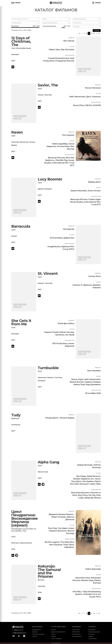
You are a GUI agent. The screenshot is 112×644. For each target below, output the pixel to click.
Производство (77, 627)
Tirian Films (68, 545)
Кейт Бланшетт (82, 484)
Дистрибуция (92, 630)
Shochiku (77, 592)
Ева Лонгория (68, 50)
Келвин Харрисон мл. (84, 479)
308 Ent (89, 105)
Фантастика (43, 472)
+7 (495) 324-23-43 (18, 630)
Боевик (41, 283)
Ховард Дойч (94, 182)
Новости (35, 636)
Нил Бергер (69, 229)
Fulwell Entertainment (59, 58)
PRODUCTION (76, 632)
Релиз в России (96, 390)
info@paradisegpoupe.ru (19, 633)
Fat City (92, 495)
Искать (97, 30)
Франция (15, 418)
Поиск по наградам (56, 639)
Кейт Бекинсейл (77, 97)
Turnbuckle (48, 368)
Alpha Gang (48, 462)
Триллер (48, 95)
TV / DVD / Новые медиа (58, 627)
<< (79, 33)
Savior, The (48, 85)
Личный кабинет (93, 639)
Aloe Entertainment (80, 493)
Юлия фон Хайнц (66, 323)
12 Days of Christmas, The (21, 41)
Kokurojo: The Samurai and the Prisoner (49, 571)
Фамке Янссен (77, 382)
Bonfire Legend (52, 542)
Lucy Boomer (50, 179)
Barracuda (21, 226)
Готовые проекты (77, 636)
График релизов (37, 630)
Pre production (76, 630)
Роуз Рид (52, 528)
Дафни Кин (69, 238)
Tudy (16, 415)
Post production (76, 634)
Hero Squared (56, 545)
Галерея (91, 636)
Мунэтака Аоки (83, 578)
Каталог (53, 634)
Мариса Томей (51, 332)
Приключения (26, 543)
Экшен (41, 95)
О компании (92, 627)
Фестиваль (91, 634)
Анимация (16, 425)
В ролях (72, 47)
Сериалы (54, 636)
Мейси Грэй (79, 384)
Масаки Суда (87, 580)
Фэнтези (15, 543)
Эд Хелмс (60, 335)
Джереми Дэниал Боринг (61, 514)
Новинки (53, 630)
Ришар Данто (52, 418)
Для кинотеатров (37, 627)
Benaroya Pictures (56, 158)
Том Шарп (63, 528)
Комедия (15, 54)
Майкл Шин (54, 50)
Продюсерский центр (94, 632)
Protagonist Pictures (65, 61)
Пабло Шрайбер (60, 144)
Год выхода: (25, 26)
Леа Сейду (81, 476)
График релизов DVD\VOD (58, 632)
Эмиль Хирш (77, 379)
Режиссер (71, 38)
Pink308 (97, 105)
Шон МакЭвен (94, 371)
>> (99, 33)
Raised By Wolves (93, 498)
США (13, 48)
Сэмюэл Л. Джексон (82, 285)
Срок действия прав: (56, 26)
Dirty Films (83, 495)
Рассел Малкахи (93, 88)
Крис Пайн (96, 484)
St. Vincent (48, 273)
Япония (41, 580)
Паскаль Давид (67, 418)
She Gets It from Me (21, 322)
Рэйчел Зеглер (67, 332)
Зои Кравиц (88, 481)
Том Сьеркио (68, 135)
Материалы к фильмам (38, 634)
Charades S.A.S (90, 594)
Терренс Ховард (92, 382)
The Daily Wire (67, 542)
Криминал (24, 142)
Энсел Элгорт (94, 191)
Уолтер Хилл (95, 276)
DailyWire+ (69, 547)
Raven (17, 132)
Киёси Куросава (93, 569)
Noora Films (79, 105)
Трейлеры (35, 632)
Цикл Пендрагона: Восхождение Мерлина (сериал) (24, 518)
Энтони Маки (63, 146)
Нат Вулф (70, 335)
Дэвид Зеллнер (85, 465)
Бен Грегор (69, 41)
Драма (14, 145)
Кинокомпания (70, 55)
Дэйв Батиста (94, 476)
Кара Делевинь (93, 384)
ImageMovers (54, 247)
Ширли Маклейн (79, 191)
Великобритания (24, 48)
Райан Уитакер (58, 517)
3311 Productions (60, 343)
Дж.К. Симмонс (93, 97)
